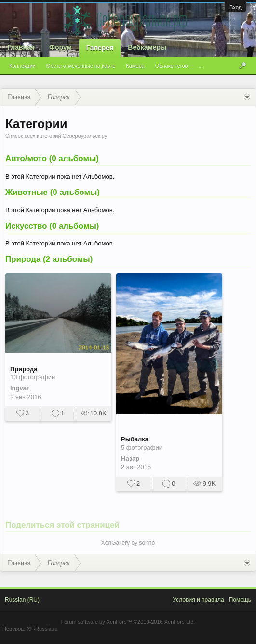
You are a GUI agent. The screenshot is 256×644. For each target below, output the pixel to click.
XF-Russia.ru (42, 629)
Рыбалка (135, 439)
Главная (21, 47)
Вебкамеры (147, 47)
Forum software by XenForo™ (128, 622)
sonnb (147, 543)
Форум (61, 47)
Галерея (100, 48)
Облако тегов (172, 66)
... (201, 66)
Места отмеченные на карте (81, 66)
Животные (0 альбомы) (53, 192)
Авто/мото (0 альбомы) (52, 159)
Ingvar (20, 388)
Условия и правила (198, 600)
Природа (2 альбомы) (49, 259)
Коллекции (22, 66)
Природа (24, 369)
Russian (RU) (22, 600)
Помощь (240, 600)
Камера (135, 66)
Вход (236, 7)
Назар (130, 458)
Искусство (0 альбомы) (52, 226)
